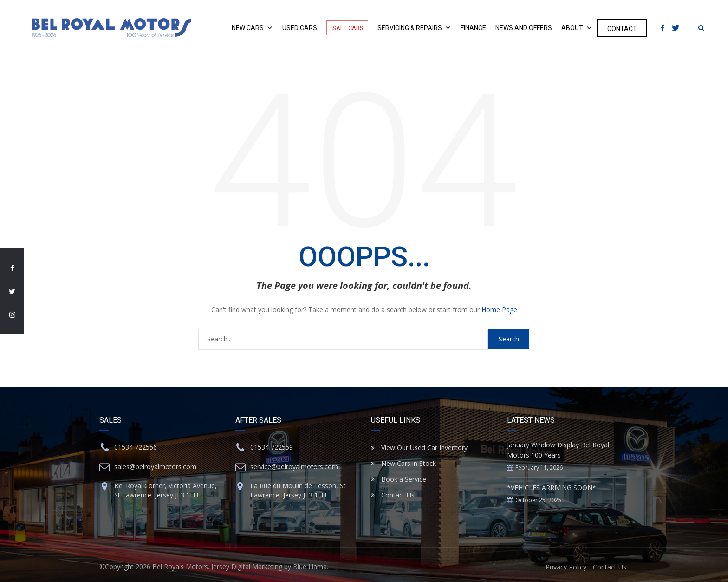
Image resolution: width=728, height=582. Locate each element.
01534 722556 (136, 447)
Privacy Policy (566, 567)
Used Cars (300, 28)
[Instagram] (689, 28)
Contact (622, 29)
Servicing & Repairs (414, 28)
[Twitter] (678, 28)
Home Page (499, 310)
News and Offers (524, 28)
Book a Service (399, 479)
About (577, 28)
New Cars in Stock (403, 463)
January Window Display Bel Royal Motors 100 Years (558, 450)
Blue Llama (310, 566)
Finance (473, 28)
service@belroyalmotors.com (294, 467)
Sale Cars (347, 28)
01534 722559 (272, 447)
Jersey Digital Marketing (247, 566)
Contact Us (393, 495)
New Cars (252, 28)
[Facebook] (663, 28)
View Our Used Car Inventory (419, 448)
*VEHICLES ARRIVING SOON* (552, 487)
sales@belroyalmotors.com (155, 467)
